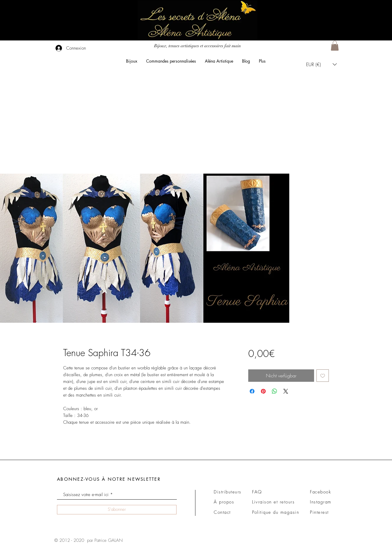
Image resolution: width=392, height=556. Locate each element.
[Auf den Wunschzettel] (323, 376)
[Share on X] (286, 391)
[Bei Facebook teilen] (252, 391)
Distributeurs (228, 492)
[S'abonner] (117, 510)
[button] (335, 46)
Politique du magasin (276, 512)
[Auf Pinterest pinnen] (263, 391)
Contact (222, 512)
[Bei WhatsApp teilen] (275, 391)
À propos (224, 502)
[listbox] (321, 64)
